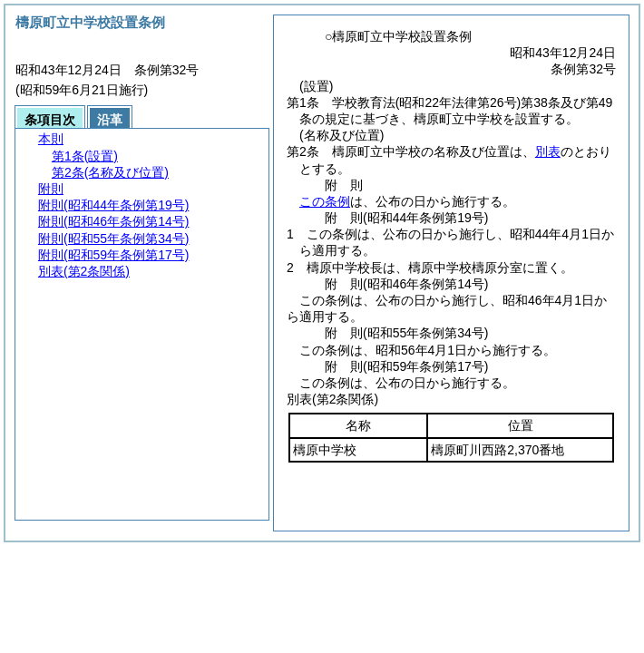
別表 (548, 151)
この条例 (325, 201)
